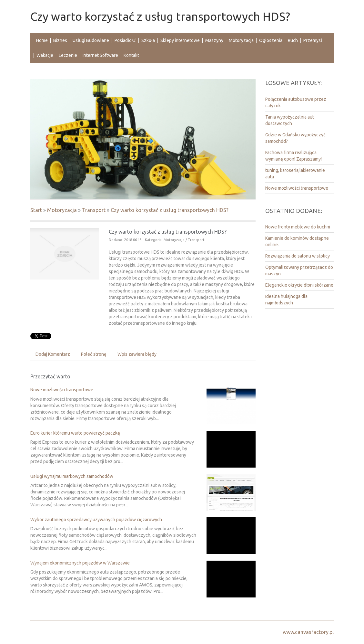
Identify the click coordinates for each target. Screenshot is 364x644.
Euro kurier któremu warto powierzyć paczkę (75, 433)
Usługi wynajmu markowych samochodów (72, 476)
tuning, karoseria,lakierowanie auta (295, 174)
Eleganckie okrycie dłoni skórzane (299, 285)
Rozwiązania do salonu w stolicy (298, 256)
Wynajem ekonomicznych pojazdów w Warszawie (80, 563)
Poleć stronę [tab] (94, 354)
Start (36, 210)
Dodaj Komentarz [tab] (53, 354)
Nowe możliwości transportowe (62, 390)
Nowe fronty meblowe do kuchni (298, 227)
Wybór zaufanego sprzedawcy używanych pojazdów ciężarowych (96, 520)
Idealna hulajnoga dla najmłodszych (286, 300)
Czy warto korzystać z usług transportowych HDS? (170, 210)
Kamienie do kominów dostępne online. (297, 241)
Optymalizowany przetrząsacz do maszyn (299, 270)
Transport (94, 210)
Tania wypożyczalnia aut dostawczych (290, 120)
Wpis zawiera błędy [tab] (137, 354)
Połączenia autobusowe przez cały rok (296, 102)
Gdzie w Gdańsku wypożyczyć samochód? (295, 138)
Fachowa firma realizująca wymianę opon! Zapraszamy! (293, 156)
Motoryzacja (62, 210)
